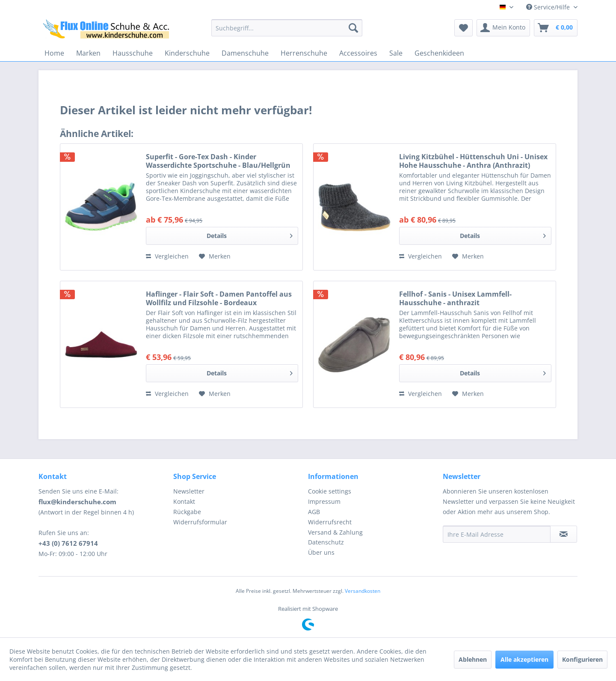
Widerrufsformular (200, 522)
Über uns (321, 552)
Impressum (324, 501)
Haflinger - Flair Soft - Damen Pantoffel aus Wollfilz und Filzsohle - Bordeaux (219, 298)
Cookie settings (330, 491)
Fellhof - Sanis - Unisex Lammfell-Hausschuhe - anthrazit (455, 298)
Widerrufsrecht (330, 522)
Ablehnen (473, 659)
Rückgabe (187, 512)
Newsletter (189, 491)
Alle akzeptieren (524, 659)
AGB (314, 512)
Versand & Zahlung (335, 532)
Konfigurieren (582, 659)
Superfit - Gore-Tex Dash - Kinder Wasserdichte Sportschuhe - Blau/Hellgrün (218, 161)
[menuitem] (287, 28)
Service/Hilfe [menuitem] (549, 7)
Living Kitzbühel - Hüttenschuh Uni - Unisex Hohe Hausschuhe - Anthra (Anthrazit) (473, 161)
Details (250, 234)
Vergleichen (167, 256)
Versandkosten (363, 591)
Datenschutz (326, 542)
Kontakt (184, 501)
